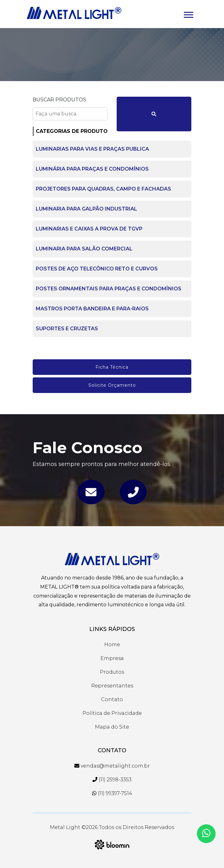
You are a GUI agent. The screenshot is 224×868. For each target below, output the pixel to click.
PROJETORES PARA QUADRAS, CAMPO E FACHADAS (103, 189)
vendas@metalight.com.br (112, 766)
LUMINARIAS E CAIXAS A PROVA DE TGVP (89, 229)
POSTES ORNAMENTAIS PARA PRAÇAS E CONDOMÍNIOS (109, 289)
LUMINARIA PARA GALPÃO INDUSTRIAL (86, 209)
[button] (188, 14)
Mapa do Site (112, 727)
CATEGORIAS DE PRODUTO (72, 131)
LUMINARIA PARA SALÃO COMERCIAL (84, 249)
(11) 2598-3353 (112, 780)
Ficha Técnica (112, 367)
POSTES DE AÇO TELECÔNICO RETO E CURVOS (97, 269)
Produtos (112, 672)
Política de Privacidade (112, 713)
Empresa (112, 658)
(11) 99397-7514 (112, 793)
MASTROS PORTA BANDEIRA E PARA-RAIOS (92, 309)
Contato (112, 699)
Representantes (112, 686)
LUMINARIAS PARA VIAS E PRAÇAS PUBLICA (92, 149)
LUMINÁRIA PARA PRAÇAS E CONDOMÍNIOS (92, 169)
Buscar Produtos (59, 100)
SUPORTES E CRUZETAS (67, 329)
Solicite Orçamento (112, 385)
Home (112, 645)
